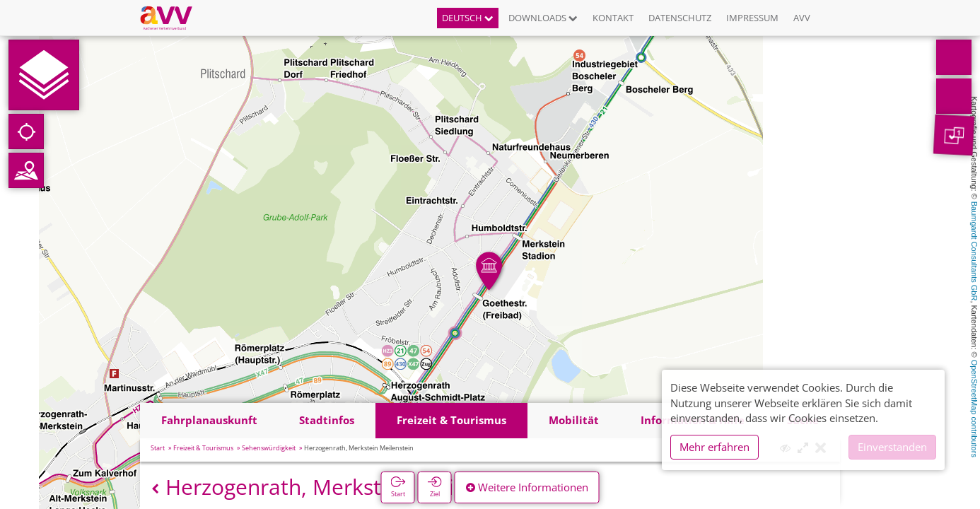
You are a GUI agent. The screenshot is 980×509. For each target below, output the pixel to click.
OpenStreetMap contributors (974, 409)
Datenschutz (680, 18)
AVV (802, 18)
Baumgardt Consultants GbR (974, 251)
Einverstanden (892, 447)
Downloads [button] (543, 18)
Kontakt (613, 18)
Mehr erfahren (714, 447)
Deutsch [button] (468, 18)
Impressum (752, 18)
